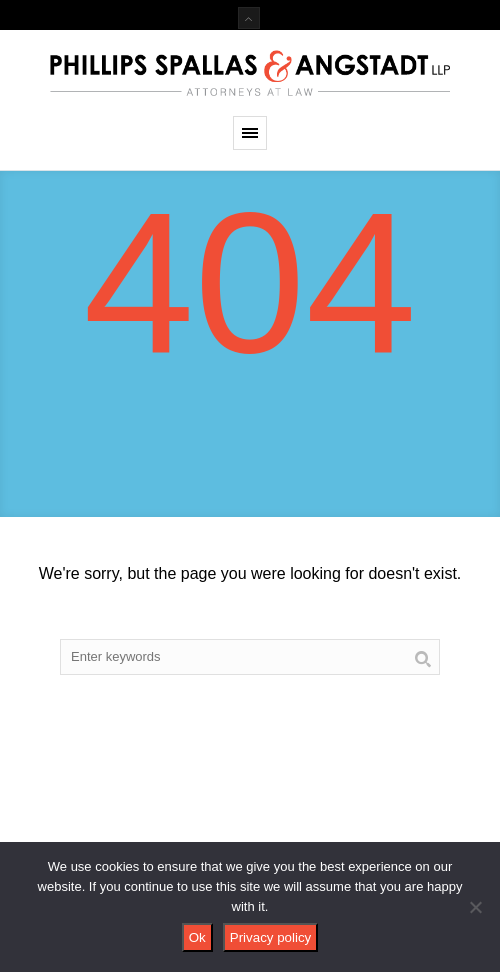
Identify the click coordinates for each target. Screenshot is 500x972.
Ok (197, 937)
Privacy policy (270, 937)
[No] (475, 907)
